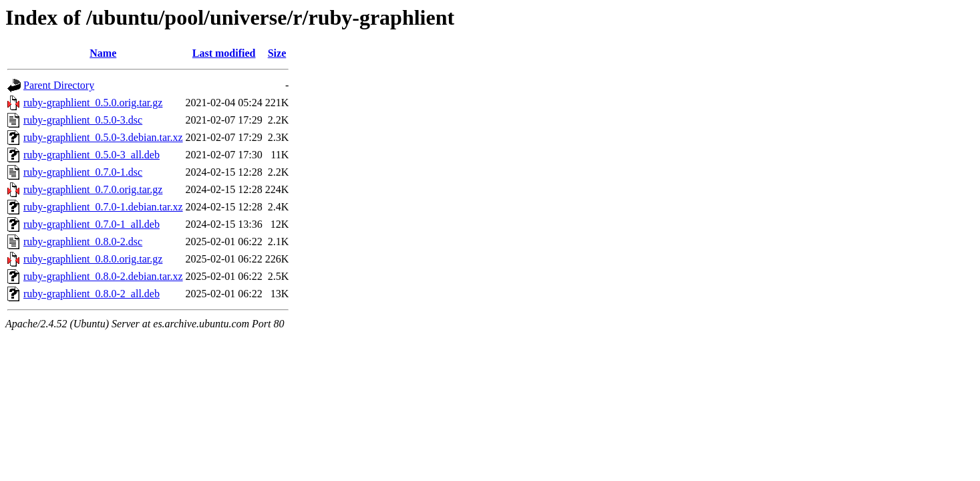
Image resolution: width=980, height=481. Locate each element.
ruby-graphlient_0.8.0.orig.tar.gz (93, 259)
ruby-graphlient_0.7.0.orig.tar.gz (93, 189)
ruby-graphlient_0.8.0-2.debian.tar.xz (103, 276)
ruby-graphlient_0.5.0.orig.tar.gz (93, 103)
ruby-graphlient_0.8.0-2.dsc (83, 242)
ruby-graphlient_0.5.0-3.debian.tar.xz (103, 137)
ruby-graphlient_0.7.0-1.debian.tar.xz (103, 207)
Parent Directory (59, 85)
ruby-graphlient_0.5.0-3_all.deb (92, 155)
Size (277, 53)
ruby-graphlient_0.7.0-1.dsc (83, 172)
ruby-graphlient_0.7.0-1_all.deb (92, 224)
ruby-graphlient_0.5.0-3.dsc (83, 120)
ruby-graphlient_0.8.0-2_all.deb (92, 294)
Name (103, 53)
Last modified (224, 53)
